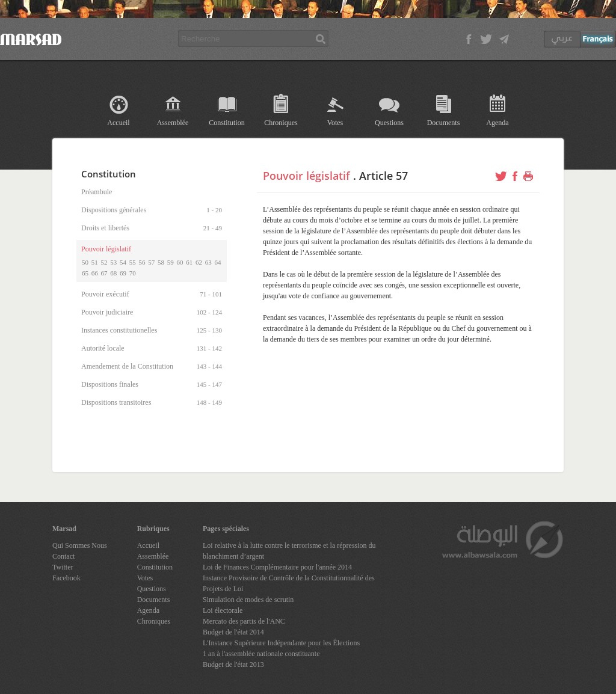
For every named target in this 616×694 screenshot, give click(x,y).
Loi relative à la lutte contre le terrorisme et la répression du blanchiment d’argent (289, 551)
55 (133, 262)
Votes (335, 123)
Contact (63, 556)
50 (85, 262)
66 (95, 273)
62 (199, 262)
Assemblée (173, 123)
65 (85, 273)
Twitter (63, 567)
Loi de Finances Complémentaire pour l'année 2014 (277, 567)
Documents (444, 123)
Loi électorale (223, 610)
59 (171, 262)
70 (133, 273)
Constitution (226, 123)
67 (104, 273)
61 (189, 262)
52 (104, 262)
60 (180, 262)
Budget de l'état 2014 (233, 632)
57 (151, 262)
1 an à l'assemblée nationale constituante (261, 654)
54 (123, 262)
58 (161, 262)
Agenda (497, 123)
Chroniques (281, 123)
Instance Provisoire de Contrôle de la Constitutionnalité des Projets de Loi (289, 583)
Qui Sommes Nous (80, 545)
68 (113, 273)
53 (113, 262)
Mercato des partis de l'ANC (244, 621)
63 (208, 262)
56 (142, 262)
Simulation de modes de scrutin (248, 600)
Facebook (66, 578)
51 (95, 262)
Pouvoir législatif (306, 176)
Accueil (118, 123)
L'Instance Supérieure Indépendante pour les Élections (281, 643)
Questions (389, 123)
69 (123, 273)
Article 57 (383, 176)
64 (218, 262)
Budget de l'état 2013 (233, 665)
